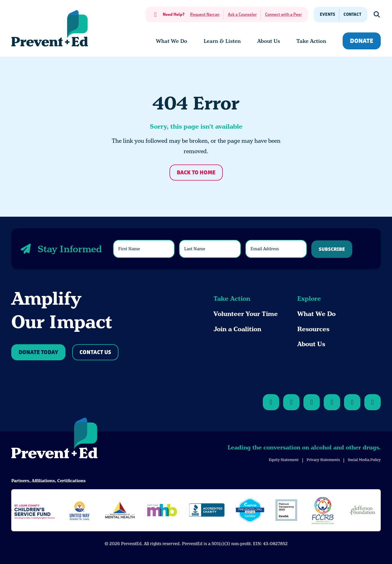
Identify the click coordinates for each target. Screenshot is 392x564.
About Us (311, 344)
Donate (362, 41)
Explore (309, 299)
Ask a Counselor (242, 15)
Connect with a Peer (283, 15)
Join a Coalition (237, 329)
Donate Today (38, 353)
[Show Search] (377, 15)
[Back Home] (50, 28)
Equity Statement (284, 460)
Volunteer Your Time (246, 314)
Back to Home (196, 173)
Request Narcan (205, 15)
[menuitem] (172, 41)
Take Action (232, 299)
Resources (313, 329)
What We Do (316, 314)
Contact (352, 15)
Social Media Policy (364, 460)
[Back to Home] (54, 439)
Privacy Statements (323, 460)
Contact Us (95, 353)
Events (327, 15)
